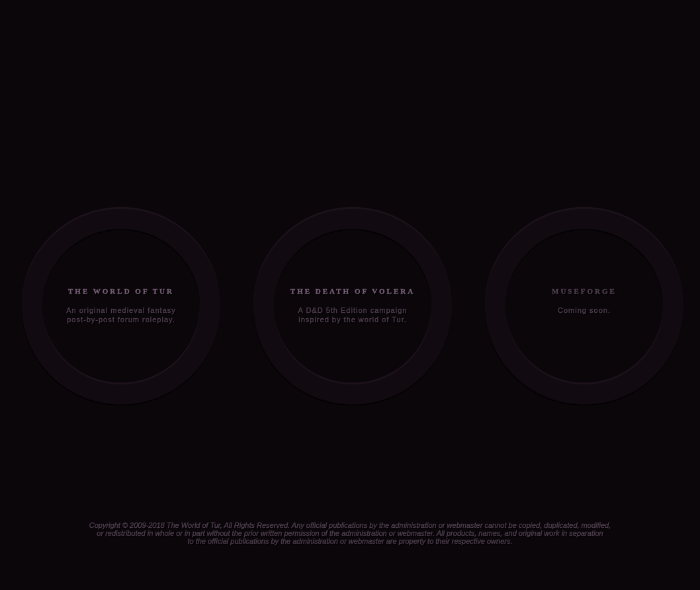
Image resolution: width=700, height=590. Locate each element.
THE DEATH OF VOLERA (353, 291)
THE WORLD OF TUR (121, 291)
